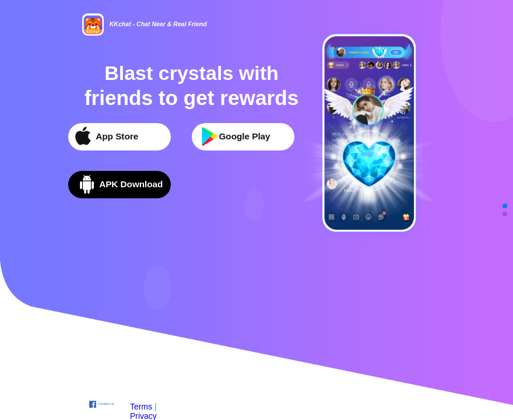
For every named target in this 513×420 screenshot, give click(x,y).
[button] (505, 206)
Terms (141, 407)
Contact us (106, 404)
